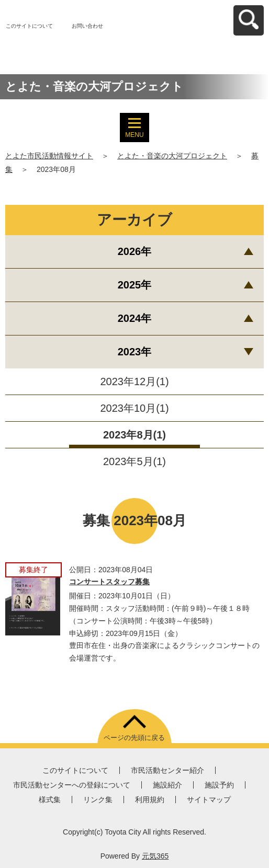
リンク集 (98, 800)
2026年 (135, 251)
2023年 (135, 352)
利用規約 (150, 800)
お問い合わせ (87, 26)
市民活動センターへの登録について (72, 785)
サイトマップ (209, 800)
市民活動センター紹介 (167, 770)
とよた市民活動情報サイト (49, 156)
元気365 (155, 856)
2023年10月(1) (134, 408)
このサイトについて (29, 26)
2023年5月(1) (134, 461)
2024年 (135, 318)
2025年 (135, 285)
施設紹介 (167, 785)
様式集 (50, 800)
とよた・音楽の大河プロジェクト (172, 156)
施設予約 (219, 785)
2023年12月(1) (134, 381)
